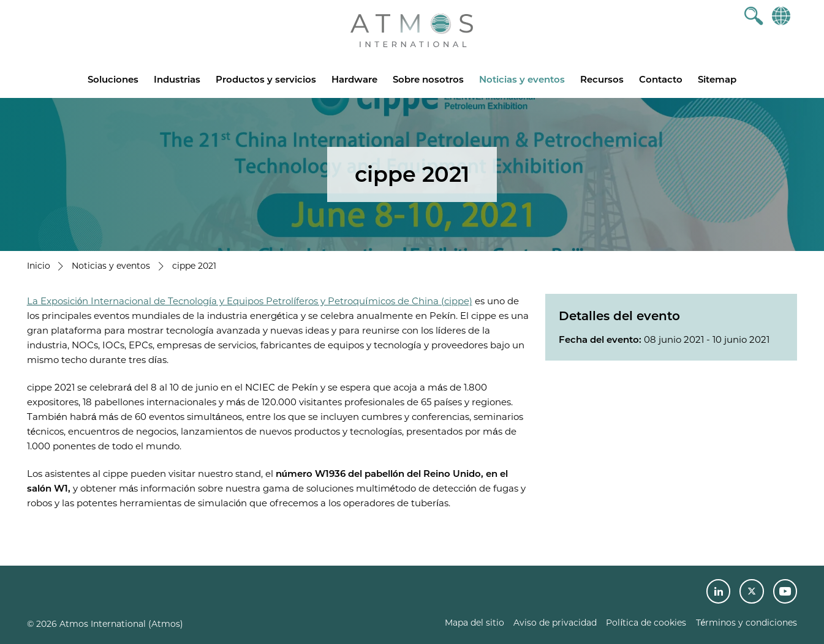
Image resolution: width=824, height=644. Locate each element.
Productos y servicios (266, 79)
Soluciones (113, 79)
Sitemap (717, 79)
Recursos (602, 79)
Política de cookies (646, 623)
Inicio (39, 266)
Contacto (661, 79)
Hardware (354, 79)
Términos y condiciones (747, 623)
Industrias (177, 79)
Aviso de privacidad (555, 623)
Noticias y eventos (522, 79)
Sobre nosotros (428, 79)
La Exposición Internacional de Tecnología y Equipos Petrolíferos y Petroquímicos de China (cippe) (250, 301)
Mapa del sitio (474, 623)
